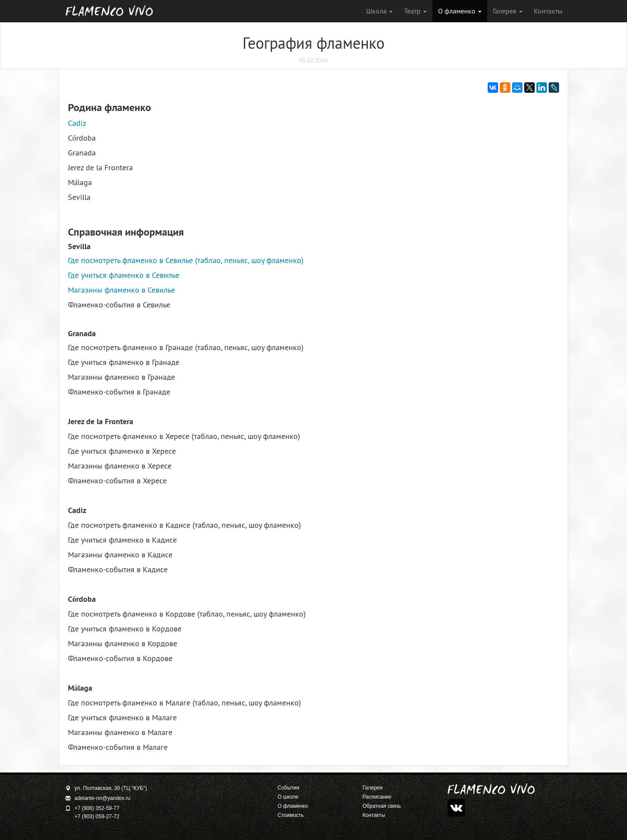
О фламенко (460, 11)
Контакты (548, 11)
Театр (415, 11)
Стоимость (291, 815)
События (289, 788)
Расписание (377, 797)
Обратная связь (382, 806)
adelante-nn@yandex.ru (102, 798)
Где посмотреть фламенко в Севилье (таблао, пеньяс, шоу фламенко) (186, 260)
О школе (288, 797)
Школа (379, 11)
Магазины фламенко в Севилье (121, 290)
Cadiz (77, 123)
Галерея (508, 11)
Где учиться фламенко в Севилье (124, 275)
